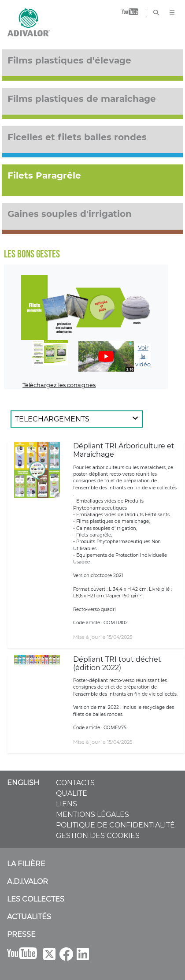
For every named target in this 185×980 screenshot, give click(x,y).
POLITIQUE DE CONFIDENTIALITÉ (115, 825)
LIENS (67, 804)
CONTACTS (75, 783)
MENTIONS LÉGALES (92, 814)
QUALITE (72, 793)
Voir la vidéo (143, 356)
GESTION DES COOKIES (98, 836)
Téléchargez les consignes (59, 385)
